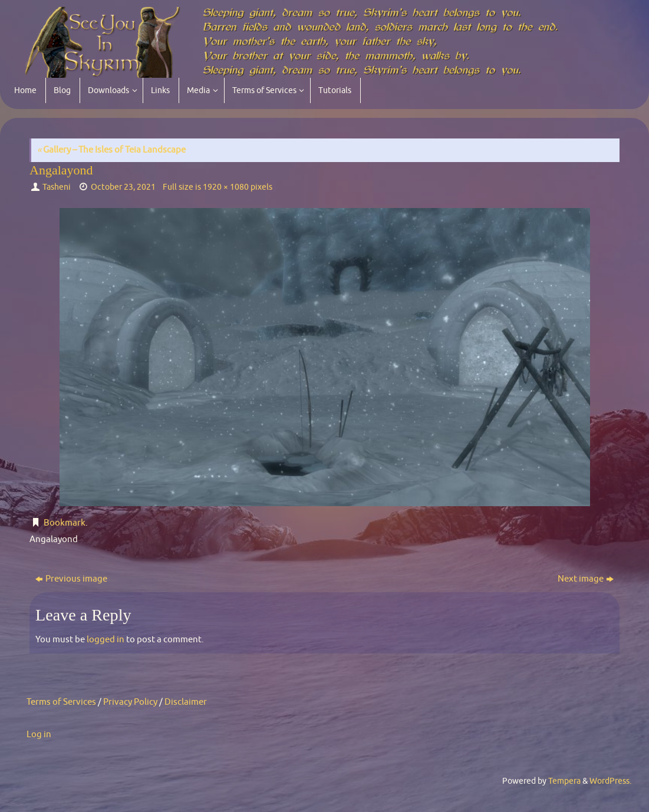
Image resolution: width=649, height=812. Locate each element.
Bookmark (65, 523)
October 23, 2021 (123, 187)
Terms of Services (61, 702)
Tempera (564, 781)
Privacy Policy (130, 702)
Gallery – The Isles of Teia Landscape (111, 150)
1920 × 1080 (226, 187)
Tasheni (57, 187)
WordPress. (610, 781)
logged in (106, 640)
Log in (39, 735)
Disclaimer (186, 702)
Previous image (71, 579)
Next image (586, 579)
